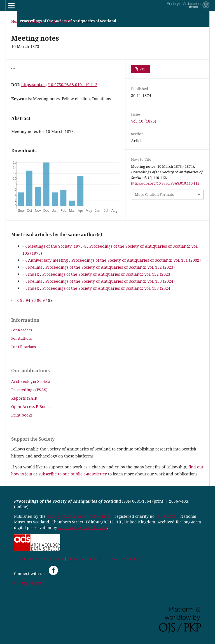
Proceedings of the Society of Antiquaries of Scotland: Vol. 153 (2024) (110, 281)
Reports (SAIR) (25, 398)
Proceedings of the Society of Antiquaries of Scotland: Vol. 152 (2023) (110, 267)
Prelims (36, 267)
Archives (36, 21)
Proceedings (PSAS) (29, 390)
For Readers (22, 330)
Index (34, 274)
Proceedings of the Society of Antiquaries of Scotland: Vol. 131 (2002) (136, 260)
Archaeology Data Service (83, 527)
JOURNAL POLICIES (122, 559)
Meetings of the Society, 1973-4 (58, 246)
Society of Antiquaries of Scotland (79, 516)
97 (45, 300)
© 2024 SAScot (28, 583)
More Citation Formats (154, 194)
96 (39, 300)
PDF (142, 69)
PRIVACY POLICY (83, 559)
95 (34, 300)
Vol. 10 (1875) (61, 21)
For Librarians (24, 347)
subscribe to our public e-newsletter (73, 474)
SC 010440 (166, 516)
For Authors (22, 338)
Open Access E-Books (31, 407)
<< (13, 300)
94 (28, 300)
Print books (22, 415)
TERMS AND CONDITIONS (38, 559)
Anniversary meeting (49, 260)
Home (16, 21)
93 (22, 300)
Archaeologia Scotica (31, 381)
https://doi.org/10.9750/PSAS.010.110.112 (59, 85)
